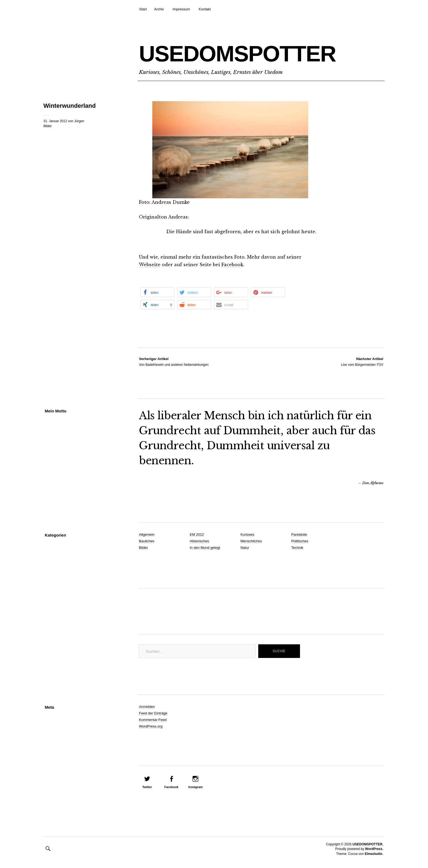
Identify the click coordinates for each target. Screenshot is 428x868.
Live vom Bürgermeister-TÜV (362, 361)
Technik (297, 548)
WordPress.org (151, 726)
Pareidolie (299, 535)
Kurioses (247, 535)
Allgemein (147, 535)
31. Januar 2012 (55, 121)
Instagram (196, 787)
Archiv (159, 9)
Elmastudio (374, 854)
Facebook (232, 265)
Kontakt (205, 9)
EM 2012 (197, 535)
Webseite (150, 265)
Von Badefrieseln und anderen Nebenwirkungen (174, 361)
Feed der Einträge (153, 713)
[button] (157, 292)
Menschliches (251, 541)
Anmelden (147, 707)
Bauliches (147, 541)
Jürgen (79, 121)
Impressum (181, 9)
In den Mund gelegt (205, 548)
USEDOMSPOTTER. (368, 844)
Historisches (199, 541)
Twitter (147, 787)
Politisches (300, 541)
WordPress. (374, 849)
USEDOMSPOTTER (237, 54)
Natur (245, 548)
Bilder (48, 126)
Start (143, 9)
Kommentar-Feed (153, 720)
